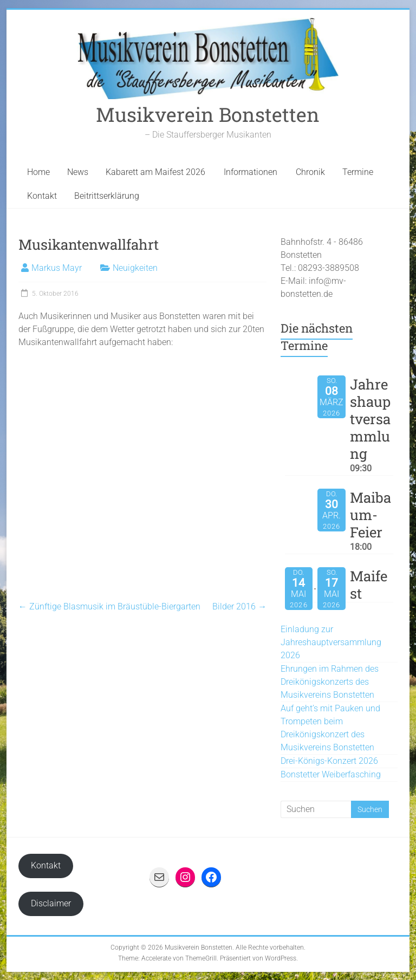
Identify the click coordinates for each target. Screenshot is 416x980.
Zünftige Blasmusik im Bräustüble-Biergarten (109, 606)
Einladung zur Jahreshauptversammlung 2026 (331, 642)
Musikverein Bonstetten (208, 114)
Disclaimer (51, 903)
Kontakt (42, 196)
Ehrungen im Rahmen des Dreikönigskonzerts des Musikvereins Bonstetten (330, 682)
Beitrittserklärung (107, 196)
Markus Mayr (57, 268)
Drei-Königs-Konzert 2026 (329, 761)
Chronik (310, 172)
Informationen (251, 172)
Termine (358, 172)
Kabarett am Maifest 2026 (155, 172)
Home (38, 172)
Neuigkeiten (135, 268)
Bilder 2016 (239, 606)
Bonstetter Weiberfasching (331, 774)
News (78, 172)
